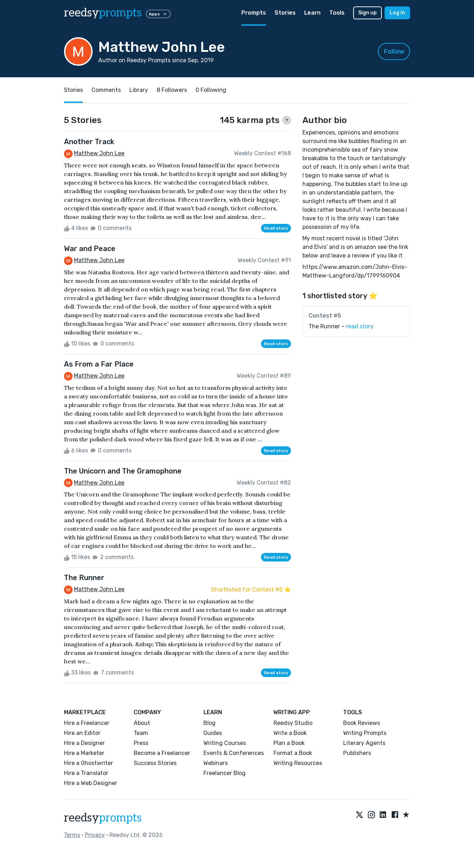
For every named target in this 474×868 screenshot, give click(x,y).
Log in (397, 13)
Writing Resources (298, 763)
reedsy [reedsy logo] (103, 13)
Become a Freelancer (162, 753)
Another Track (89, 142)
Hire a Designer (84, 743)
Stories (285, 13)
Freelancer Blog (224, 773)
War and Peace (90, 249)
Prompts (254, 13)
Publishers (357, 753)
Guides (213, 733)
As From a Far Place (99, 364)
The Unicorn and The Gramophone (123, 471)
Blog (209, 723)
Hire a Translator (86, 773)
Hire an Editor (82, 733)
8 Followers (172, 90)
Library (139, 90)
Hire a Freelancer (87, 723)
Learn (312, 13)
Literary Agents (364, 743)
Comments (106, 90)
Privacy (95, 835)
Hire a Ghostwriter (88, 763)
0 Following (211, 90)
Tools (337, 13)
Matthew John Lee (99, 153)
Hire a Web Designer (91, 783)
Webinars (216, 763)
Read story (276, 228)
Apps (158, 14)
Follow (394, 52)
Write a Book (290, 733)
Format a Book (293, 753)
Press (141, 743)
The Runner (84, 578)
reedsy (103, 818)
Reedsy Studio (293, 723)
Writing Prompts (365, 733)
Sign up (367, 13)
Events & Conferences (234, 753)
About (142, 723)
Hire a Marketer (84, 753)
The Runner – (341, 326)
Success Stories (155, 763)
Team (141, 733)
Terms (72, 835)
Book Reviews (362, 723)
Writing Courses (225, 743)
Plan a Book (289, 743)
